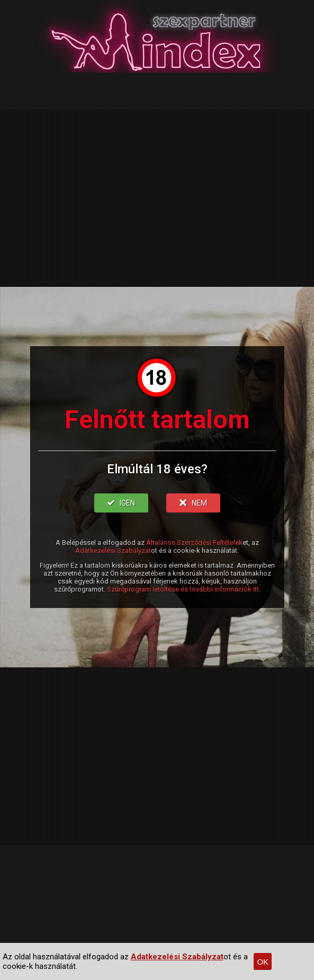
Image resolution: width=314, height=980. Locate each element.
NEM (193, 503)
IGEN (121, 503)
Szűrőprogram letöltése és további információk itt (183, 589)
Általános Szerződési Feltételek (194, 542)
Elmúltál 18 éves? (157, 469)
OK (263, 962)
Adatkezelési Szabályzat (113, 550)
